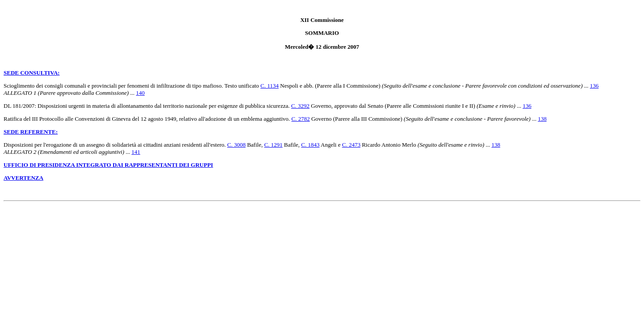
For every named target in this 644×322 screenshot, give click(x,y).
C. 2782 (301, 119)
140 (140, 93)
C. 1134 (269, 86)
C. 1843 (310, 145)
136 (594, 86)
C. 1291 (273, 145)
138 (542, 119)
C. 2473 (351, 145)
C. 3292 (300, 106)
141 (136, 152)
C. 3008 (236, 145)
